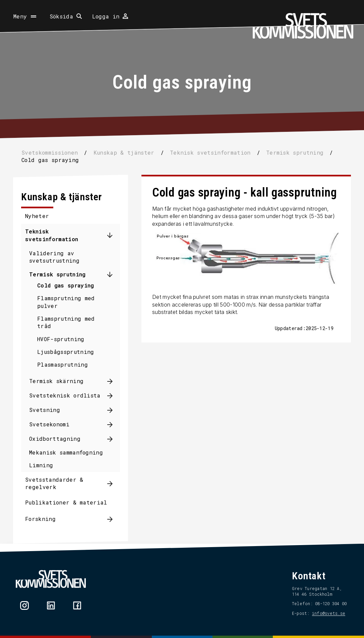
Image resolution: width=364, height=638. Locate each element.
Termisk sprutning (60, 274)
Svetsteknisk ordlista (67, 395)
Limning (43, 465)
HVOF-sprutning (63, 339)
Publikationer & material (69, 502)
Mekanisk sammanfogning (68, 452)
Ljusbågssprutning (68, 352)
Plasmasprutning (65, 364)
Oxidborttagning (57, 439)
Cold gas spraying (68, 285)
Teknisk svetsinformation (54, 235)
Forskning (43, 519)
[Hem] (303, 26)
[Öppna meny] (25, 16)
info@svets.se (326, 613)
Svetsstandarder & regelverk (56, 483)
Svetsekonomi (52, 424)
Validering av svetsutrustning (57, 257)
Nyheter (39, 216)
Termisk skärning (59, 381)
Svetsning (47, 410)
